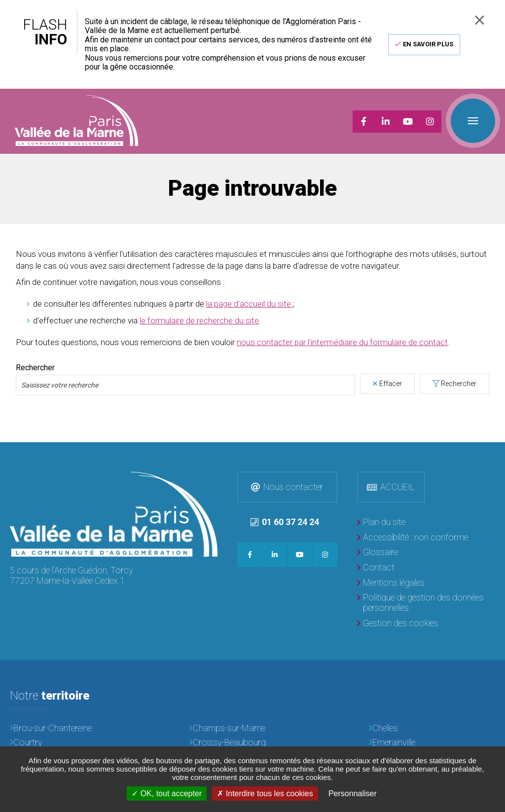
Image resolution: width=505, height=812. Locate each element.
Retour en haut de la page (495, 452)
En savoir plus (428, 44)
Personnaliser (353, 794)
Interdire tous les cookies (265, 794)
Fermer (480, 20)
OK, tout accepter (167, 794)
